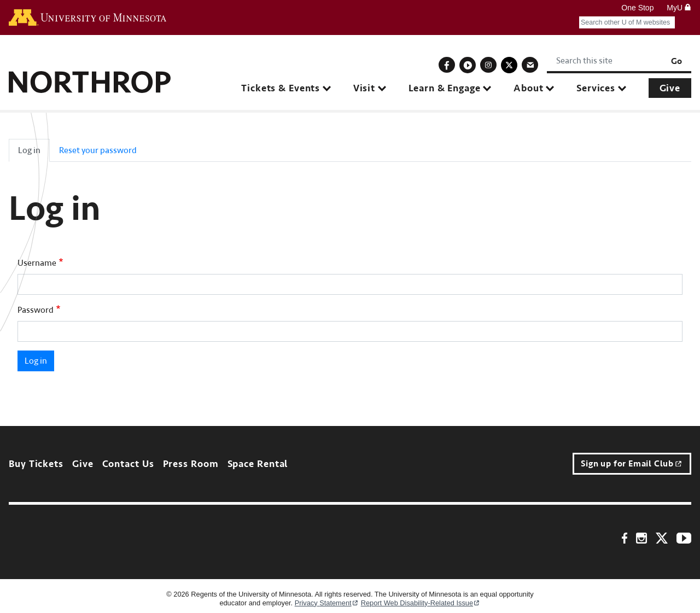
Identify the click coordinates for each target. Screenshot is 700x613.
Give (670, 88)
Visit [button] (364, 88)
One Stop (637, 8)
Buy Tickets (36, 464)
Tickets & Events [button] (281, 88)
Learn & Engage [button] (445, 88)
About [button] (528, 88)
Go (676, 61)
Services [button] (596, 88)
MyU (679, 8)
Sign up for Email (632, 464)
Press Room (191, 464)
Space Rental (258, 464)
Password (36, 310)
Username (37, 263)
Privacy (327, 603)
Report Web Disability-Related (421, 603)
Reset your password (98, 150)
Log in (29, 150)
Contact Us (128, 464)
